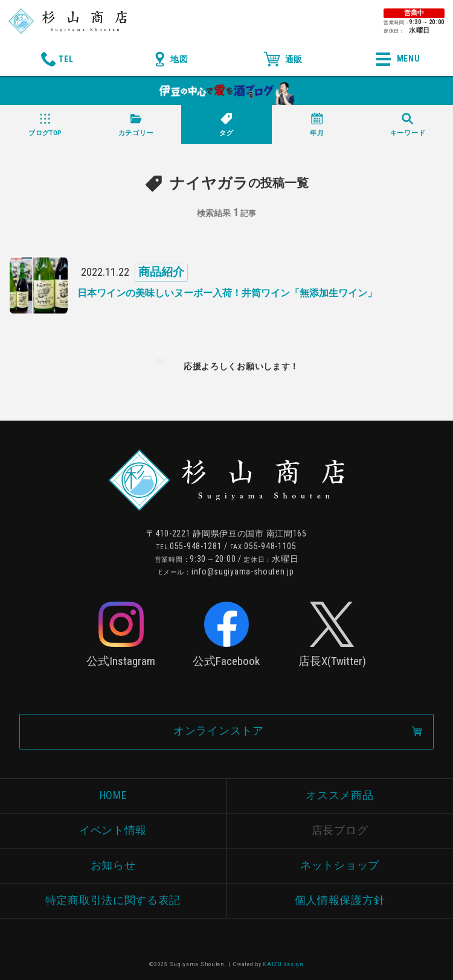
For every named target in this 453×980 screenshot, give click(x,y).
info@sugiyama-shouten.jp (243, 571)
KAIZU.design (283, 964)
